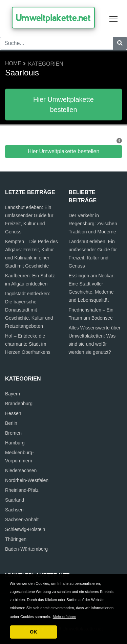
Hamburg (15, 443)
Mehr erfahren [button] (65, 617)
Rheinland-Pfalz (22, 490)
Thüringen (16, 539)
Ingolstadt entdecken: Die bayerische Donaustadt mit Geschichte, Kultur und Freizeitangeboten (29, 310)
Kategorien (46, 64)
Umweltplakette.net (53, 18)
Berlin (11, 423)
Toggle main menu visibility (114, 17)
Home (13, 63)
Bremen (13, 433)
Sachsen (14, 510)
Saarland (15, 500)
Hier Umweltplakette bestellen (63, 105)
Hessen (13, 413)
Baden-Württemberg (26, 549)
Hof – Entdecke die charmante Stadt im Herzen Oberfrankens (28, 344)
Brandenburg (19, 404)
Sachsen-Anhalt (22, 520)
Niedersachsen (21, 470)
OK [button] (34, 632)
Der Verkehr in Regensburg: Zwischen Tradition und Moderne (93, 224)
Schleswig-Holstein (25, 529)
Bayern (13, 394)
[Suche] (120, 43)
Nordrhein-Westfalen (27, 480)
